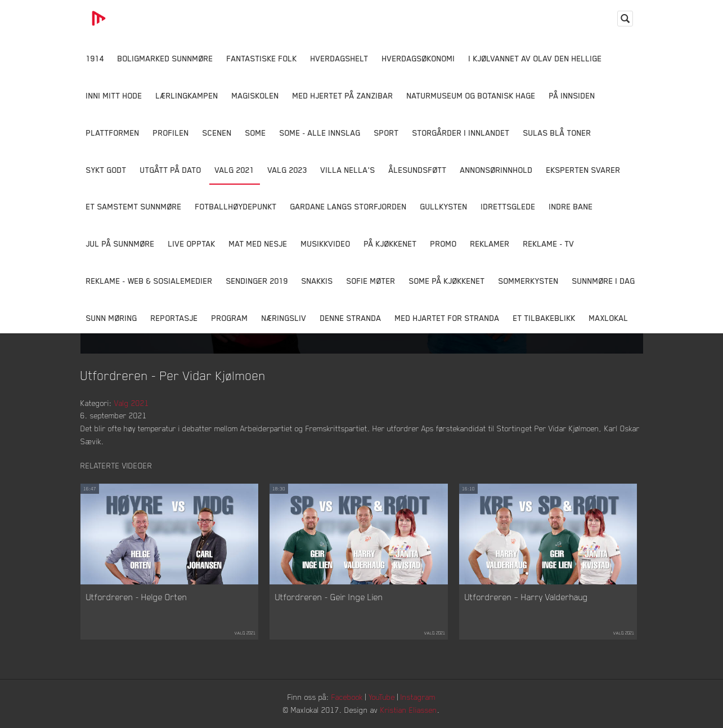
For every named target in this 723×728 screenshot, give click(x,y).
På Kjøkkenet (390, 244)
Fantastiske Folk (262, 58)
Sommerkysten (529, 281)
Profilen (171, 133)
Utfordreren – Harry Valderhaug (526, 597)
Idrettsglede (508, 206)
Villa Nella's (348, 170)
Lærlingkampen (187, 95)
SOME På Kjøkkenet (447, 281)
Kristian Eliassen (409, 710)
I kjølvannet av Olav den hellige (535, 58)
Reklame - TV (549, 244)
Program (230, 318)
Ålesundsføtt (418, 170)
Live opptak (192, 244)
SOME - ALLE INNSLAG (320, 133)
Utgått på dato (171, 170)
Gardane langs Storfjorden (349, 206)
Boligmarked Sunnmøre (165, 58)
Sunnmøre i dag (604, 281)
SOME (256, 133)
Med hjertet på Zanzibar (343, 95)
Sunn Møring (112, 318)
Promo (444, 244)
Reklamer (490, 244)
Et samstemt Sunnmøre (134, 206)
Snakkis (317, 281)
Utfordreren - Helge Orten (137, 597)
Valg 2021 (235, 170)
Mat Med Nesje (258, 244)
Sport (387, 133)
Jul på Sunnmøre (120, 244)
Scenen (217, 133)
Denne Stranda (351, 318)
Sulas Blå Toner (557, 133)
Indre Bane (571, 206)
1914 (95, 58)
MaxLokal (609, 318)
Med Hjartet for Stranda (447, 318)
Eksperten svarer (583, 170)
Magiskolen (255, 95)
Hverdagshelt (340, 58)
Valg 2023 (288, 170)
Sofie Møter (371, 281)
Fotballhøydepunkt (236, 206)
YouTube (382, 697)
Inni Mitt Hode (114, 95)
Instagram (418, 697)
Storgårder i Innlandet (461, 133)
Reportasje (174, 318)
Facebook (347, 697)
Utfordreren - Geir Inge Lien (329, 597)
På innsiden (572, 95)
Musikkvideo (326, 244)
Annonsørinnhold (497, 170)
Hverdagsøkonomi (419, 58)
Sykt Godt (106, 170)
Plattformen (113, 133)
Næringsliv (284, 318)
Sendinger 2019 (257, 281)
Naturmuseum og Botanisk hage (471, 95)
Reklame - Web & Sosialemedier (149, 281)
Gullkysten (444, 206)
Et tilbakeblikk (544, 318)
